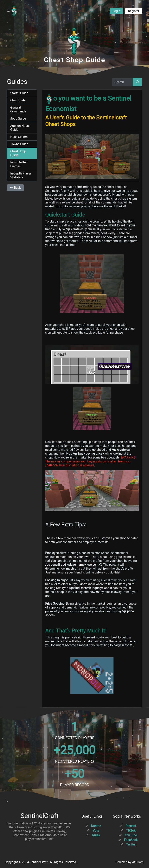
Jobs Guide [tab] (18, 119)
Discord (128, 826)
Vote (93, 831)
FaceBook (128, 840)
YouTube (128, 835)
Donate (93, 826)
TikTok (128, 831)
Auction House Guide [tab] (20, 128)
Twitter (128, 845)
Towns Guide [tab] (19, 144)
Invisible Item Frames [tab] (19, 164)
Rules (93, 835)
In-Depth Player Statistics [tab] (21, 175)
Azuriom (138, 862)
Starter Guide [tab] (19, 93)
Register (134, 11)
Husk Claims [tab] (19, 137)
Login (116, 11)
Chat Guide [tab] (18, 100)
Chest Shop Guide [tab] (18, 153)
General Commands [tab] (18, 109)
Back (15, 188)
